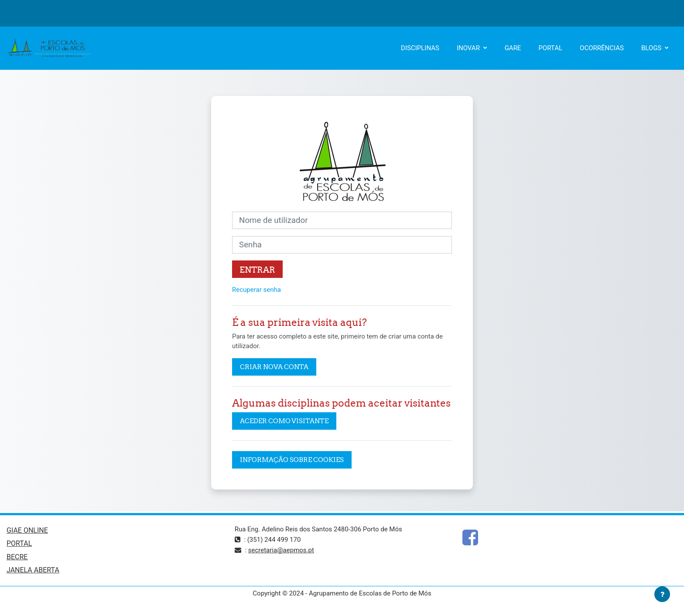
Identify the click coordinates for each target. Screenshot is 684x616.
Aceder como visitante (284, 421)
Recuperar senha (256, 290)
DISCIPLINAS (420, 48)
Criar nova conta (274, 367)
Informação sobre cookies (292, 460)
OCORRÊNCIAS (602, 48)
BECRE (17, 557)
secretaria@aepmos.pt (281, 550)
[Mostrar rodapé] (662, 594)
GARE (513, 48)
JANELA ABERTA (33, 570)
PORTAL (550, 48)
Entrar (257, 270)
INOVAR (469, 48)
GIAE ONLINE (27, 530)
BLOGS (652, 48)
